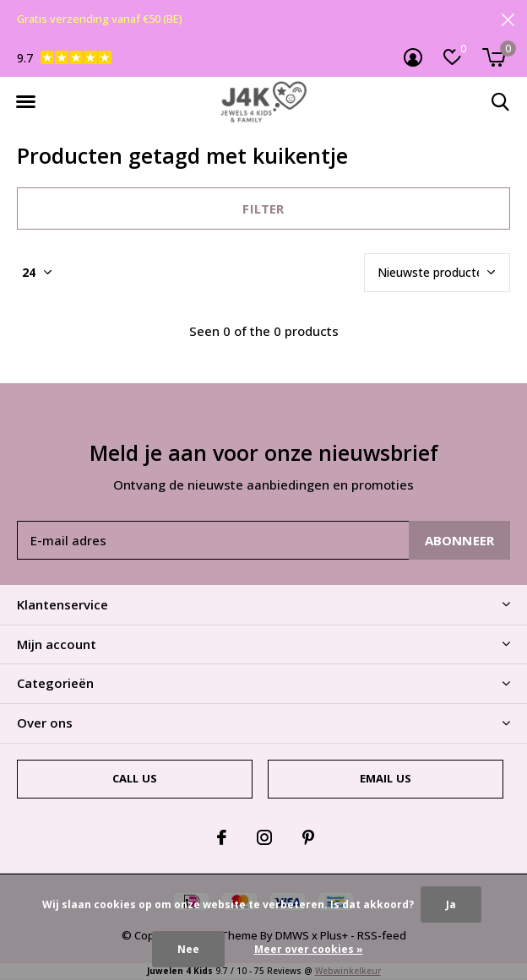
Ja (451, 904)
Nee (188, 949)
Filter (263, 208)
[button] (25, 102)
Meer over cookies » (309, 949)
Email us (386, 778)
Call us (135, 778)
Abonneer (460, 540)
